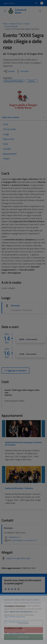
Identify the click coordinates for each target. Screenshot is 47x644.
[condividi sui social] (9, 71)
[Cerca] (40, 11)
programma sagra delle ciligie (18, 558)
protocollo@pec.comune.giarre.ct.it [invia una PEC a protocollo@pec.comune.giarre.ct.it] (24, 540)
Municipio (15, 305)
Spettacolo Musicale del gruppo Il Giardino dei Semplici (23, 444)
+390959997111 (13, 537)
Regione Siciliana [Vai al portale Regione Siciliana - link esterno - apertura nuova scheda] (9, 3)
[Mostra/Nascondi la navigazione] (5, 11)
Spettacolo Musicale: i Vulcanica (19, 488)
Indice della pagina (23, 117)
